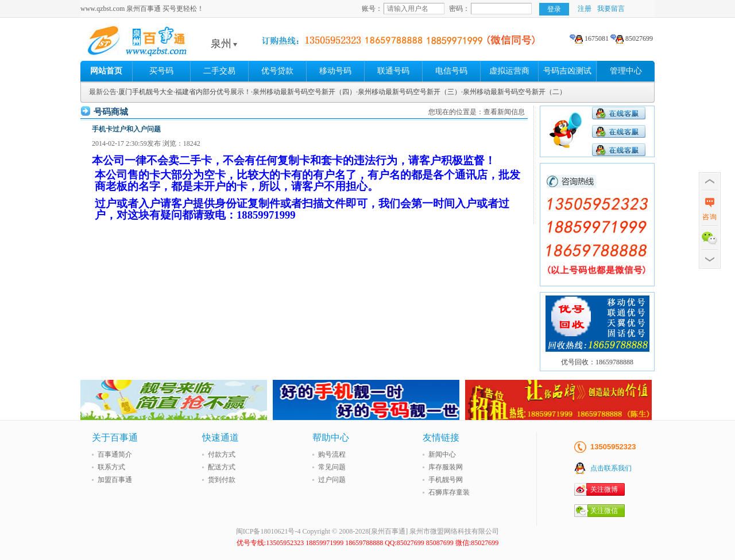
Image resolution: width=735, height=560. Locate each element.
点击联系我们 (611, 468)
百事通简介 (115, 454)
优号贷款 (277, 71)
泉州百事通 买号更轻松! (169, 44)
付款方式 (222, 454)
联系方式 (111, 467)
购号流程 (332, 454)
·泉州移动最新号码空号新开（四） (303, 92)
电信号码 (451, 71)
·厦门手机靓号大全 (145, 92)
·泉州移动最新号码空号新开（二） (514, 92)
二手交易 (219, 71)
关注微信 (604, 511)
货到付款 (222, 480)
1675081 (589, 38)
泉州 (224, 44)
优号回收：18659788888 (597, 362)
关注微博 (604, 489)
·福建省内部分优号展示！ (212, 92)
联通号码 (393, 71)
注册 (585, 9)
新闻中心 (442, 454)
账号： (372, 9)
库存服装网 (446, 467)
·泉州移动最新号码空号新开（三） (409, 92)
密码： (459, 9)
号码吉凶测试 (567, 71)
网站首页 (106, 71)
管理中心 (626, 71)
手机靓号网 (446, 480)
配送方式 (222, 467)
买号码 (161, 71)
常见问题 (332, 467)
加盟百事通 (115, 480)
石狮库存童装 (449, 492)
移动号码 (335, 71)
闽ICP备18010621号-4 (268, 531)
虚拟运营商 (509, 71)
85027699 (632, 38)
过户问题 (332, 480)
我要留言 (611, 9)
